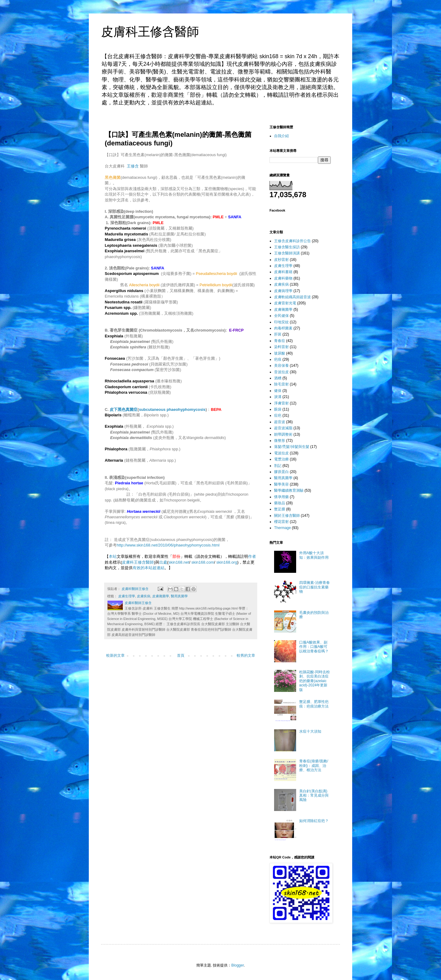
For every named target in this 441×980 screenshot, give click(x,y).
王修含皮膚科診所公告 (292, 241)
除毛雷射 (281, 384)
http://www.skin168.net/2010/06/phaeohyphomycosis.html (168, 545)
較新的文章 (115, 655)
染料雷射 (281, 347)
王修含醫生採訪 (287, 247)
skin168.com (203, 562)
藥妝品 (280, 503)
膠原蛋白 (281, 472)
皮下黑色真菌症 (124, 409)
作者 (252, 556)
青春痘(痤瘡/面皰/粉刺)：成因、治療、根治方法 (314, 766)
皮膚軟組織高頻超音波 (292, 297)
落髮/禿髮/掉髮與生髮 (292, 447)
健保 (278, 391)
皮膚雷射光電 (285, 303)
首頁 (181, 655)
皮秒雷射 (281, 260)
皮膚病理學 (283, 291)
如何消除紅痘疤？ (314, 821)
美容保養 (281, 366)
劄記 (278, 466)
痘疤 (278, 415)
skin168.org (227, 562)
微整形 (280, 441)
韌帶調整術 (283, 434)
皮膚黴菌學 (161, 596)
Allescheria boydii (144, 285)
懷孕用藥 (281, 497)
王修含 (133, 166)
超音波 (280, 422)
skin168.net (179, 562)
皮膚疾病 (144, 596)
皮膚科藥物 (283, 278)
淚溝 (278, 397)
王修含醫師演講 (287, 253)
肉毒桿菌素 (283, 328)
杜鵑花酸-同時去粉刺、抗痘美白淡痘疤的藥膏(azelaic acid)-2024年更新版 (315, 681)
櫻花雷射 (281, 522)
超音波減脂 (283, 428)
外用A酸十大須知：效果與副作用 (314, 555)
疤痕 (278, 359)
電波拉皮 (281, 453)
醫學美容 (281, 484)
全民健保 (281, 316)
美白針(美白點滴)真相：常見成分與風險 (314, 796)
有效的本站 (143, 568)
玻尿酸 (280, 353)
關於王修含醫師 (287, 516)
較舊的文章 (246, 655)
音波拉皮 (281, 372)
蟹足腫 (280, 509)
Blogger (237, 965)
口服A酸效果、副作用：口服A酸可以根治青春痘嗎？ (314, 647)
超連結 (158, 568)
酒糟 (278, 378)
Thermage (283, 528)
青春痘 (280, 341)
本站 (113, 556)
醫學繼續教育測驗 (289, 490)
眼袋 (278, 409)
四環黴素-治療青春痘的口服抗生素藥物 (315, 587)
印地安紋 (281, 322)
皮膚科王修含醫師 (150, 32)
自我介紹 (281, 136)
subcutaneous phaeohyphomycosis (172, 409)
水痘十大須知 (310, 731)
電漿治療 (281, 459)
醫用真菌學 (179, 596)
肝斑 (278, 334)
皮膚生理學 (127, 596)
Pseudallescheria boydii (217, 274)
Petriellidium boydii (216, 285)
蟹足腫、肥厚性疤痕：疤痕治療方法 (314, 704)
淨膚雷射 (281, 403)
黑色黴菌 (113, 177)
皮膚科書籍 (283, 272)
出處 (163, 562)
